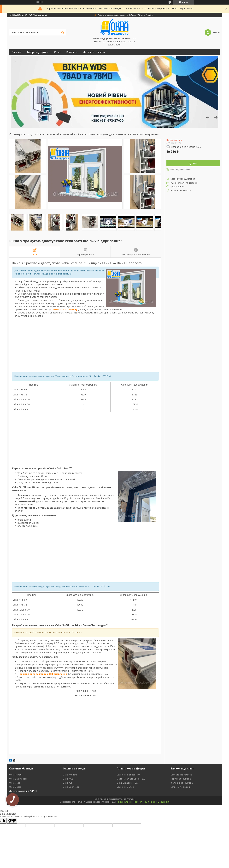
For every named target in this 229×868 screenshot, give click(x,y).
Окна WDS (68, 779)
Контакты (72, 52)
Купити (193, 163)
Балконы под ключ (180, 787)
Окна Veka (15, 783)
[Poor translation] (12, 821)
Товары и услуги (36, 52)
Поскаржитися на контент (129, 802)
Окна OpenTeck (71, 787)
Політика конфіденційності (157, 802)
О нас (57, 52)
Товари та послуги (24, 134)
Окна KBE (68, 783)
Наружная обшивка (181, 779)
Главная (16, 52)
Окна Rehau (15, 775)
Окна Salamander (18, 779)
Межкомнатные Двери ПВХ (131, 779)
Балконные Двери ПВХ (128, 775)
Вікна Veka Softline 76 (75, 134)
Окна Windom (70, 775)
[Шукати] (63, 32)
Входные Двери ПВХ (127, 783)
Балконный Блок (125, 787)
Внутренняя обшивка (182, 783)
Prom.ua (131, 799)
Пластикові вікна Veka (49, 134)
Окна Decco (15, 787)
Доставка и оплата (94, 52)
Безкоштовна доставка (183, 179)
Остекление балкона (181, 775)
